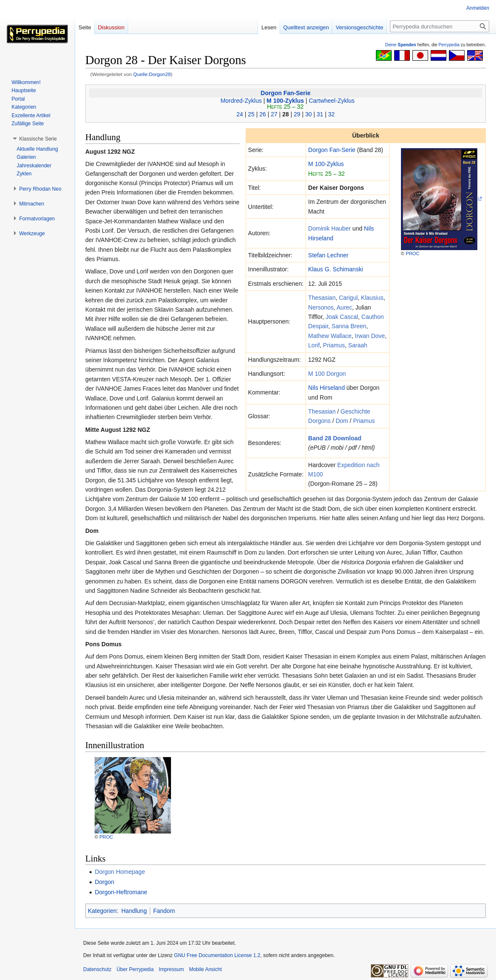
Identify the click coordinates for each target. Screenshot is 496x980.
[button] (38, 139)
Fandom (164, 911)
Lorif (314, 345)
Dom (342, 421)
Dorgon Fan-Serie (285, 93)
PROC (412, 253)
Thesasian (322, 298)
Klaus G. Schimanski (335, 269)
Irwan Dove (370, 336)
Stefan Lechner (328, 255)
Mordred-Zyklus (241, 101)
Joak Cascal (342, 317)
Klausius (372, 298)
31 (320, 114)
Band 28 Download (335, 438)
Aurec (344, 307)
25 (251, 114)
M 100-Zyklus (285, 101)
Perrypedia (449, 45)
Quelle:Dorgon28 (152, 74)
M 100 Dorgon (327, 374)
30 (308, 114)
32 (331, 114)
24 (240, 114)
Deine (401, 45)
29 (297, 114)
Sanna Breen (349, 326)
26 (263, 114)
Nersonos (321, 307)
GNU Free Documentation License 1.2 (217, 955)
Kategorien (102, 911)
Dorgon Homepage (120, 872)
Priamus (334, 345)
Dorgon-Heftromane (121, 892)
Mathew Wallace (330, 336)
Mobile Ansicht (205, 969)
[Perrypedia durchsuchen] (440, 26)
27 (274, 114)
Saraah (357, 345)
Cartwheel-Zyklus (332, 101)
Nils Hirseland (326, 388)
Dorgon (104, 882)
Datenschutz (97, 969)
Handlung (134, 911)
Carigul (348, 298)
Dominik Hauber (329, 228)
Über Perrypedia (135, 969)
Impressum (171, 969)
